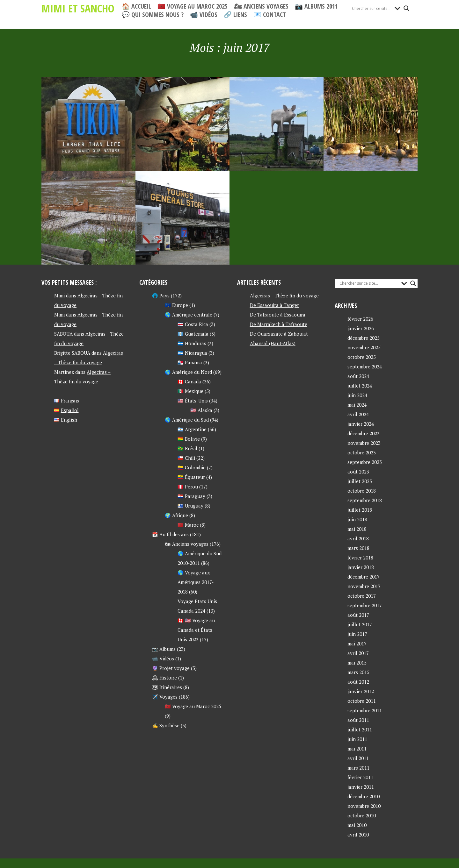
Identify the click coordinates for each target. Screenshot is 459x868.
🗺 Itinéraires (167, 687)
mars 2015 (358, 672)
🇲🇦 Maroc (188, 525)
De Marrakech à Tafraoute (279, 324)
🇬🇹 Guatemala (193, 334)
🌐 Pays (161, 295)
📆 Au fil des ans (170, 534)
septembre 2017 (365, 605)
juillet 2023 (360, 481)
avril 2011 (358, 758)
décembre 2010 (364, 796)
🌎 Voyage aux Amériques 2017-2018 (196, 582)
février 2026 (360, 319)
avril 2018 (358, 538)
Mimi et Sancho (78, 8)
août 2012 (358, 682)
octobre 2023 (362, 452)
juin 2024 (357, 395)
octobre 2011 (362, 701)
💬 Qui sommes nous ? (153, 15)
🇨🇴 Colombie (192, 467)
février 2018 (360, 558)
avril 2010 (358, 835)
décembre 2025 (364, 338)
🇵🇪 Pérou (188, 487)
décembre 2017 (364, 577)
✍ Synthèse (166, 725)
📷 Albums (164, 649)
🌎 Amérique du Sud (187, 420)
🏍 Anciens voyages (261, 6)
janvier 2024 (361, 424)
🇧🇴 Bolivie (189, 439)
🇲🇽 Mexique (190, 391)
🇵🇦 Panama (190, 362)
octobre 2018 (362, 491)
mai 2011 (357, 749)
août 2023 (358, 472)
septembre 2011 (365, 710)
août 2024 (358, 376)
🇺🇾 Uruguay (190, 506)
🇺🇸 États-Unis (193, 401)
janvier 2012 (361, 691)
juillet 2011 (360, 729)
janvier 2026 (361, 328)
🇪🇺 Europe (176, 305)
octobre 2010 (362, 815)
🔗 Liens (235, 15)
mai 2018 (357, 529)
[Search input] (372, 8)
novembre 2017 (364, 586)
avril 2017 (358, 653)
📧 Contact (270, 15)
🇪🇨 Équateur (191, 477)
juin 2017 (357, 634)
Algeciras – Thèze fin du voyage (284, 295)
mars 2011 (358, 768)
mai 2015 (357, 663)
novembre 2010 (364, 806)
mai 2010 (357, 825)
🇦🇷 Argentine (192, 429)
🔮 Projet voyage (171, 668)
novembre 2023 (364, 443)
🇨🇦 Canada (189, 381)
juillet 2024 (360, 386)
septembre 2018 (365, 500)
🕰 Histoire (164, 678)
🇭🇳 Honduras (192, 343)
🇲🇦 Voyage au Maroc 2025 (193, 6)
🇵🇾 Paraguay (191, 496)
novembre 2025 (364, 347)
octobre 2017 (362, 596)
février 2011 (360, 777)
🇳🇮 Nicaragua (192, 353)
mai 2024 (357, 405)
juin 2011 (357, 739)
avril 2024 (358, 414)
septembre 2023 (365, 462)
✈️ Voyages (165, 697)
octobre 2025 (362, 357)
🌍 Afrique (176, 515)
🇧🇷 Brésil (187, 448)
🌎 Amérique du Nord (188, 372)
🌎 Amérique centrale (189, 315)
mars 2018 (358, 548)
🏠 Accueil (136, 6)
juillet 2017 (360, 624)
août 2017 (358, 615)
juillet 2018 (360, 510)
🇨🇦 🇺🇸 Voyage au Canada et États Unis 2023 (196, 630)
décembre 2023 (364, 433)
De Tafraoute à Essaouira (278, 315)
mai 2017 (357, 644)
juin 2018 (357, 519)
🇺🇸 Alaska (201, 410)
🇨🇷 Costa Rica (193, 324)
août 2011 (358, 720)
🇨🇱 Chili (186, 458)
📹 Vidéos (204, 15)
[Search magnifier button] (406, 8)
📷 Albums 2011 (316, 6)
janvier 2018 (361, 567)
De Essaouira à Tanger (274, 305)
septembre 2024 (365, 366)
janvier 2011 (361, 787)
